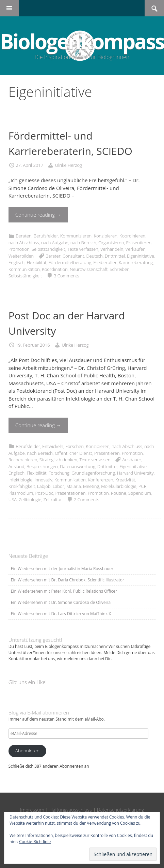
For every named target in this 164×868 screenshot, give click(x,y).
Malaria (74, 486)
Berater (53, 256)
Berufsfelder (46, 236)
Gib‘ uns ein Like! (28, 682)
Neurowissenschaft (89, 269)
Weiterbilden (21, 256)
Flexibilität (36, 262)
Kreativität (125, 480)
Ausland (17, 466)
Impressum (32, 810)
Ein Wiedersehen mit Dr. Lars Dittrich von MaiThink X (61, 614)
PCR (142, 486)
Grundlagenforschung (93, 473)
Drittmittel (115, 256)
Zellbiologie (30, 500)
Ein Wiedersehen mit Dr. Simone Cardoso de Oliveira (61, 602)
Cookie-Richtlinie (35, 842)
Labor (59, 486)
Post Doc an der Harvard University (67, 323)
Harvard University (135, 473)
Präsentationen (70, 493)
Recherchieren (23, 460)
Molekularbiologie (119, 486)
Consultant (73, 256)
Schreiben (120, 269)
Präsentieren (139, 243)
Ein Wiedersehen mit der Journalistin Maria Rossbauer (62, 569)
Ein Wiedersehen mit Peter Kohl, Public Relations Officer (64, 591)
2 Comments (87, 500)
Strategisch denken (59, 460)
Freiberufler (105, 262)
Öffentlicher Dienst (73, 453)
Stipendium (140, 493)
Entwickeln (53, 446)
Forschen (75, 446)
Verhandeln (112, 249)
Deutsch (94, 256)
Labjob (44, 486)
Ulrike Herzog (69, 165)
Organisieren (111, 243)
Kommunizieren (76, 236)
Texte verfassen (83, 249)
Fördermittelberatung (70, 262)
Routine (119, 493)
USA (13, 500)
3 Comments (67, 276)
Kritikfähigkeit (22, 486)
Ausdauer (132, 460)
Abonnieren (27, 751)
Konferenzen (101, 480)
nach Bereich (83, 243)
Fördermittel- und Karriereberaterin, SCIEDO (70, 143)
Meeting (91, 486)
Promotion (19, 249)
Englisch (17, 262)
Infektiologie (21, 480)
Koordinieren (132, 236)
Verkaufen (136, 249)
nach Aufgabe (55, 243)
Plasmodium (21, 493)
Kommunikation (24, 269)
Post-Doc (44, 493)
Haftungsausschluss (71, 810)
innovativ (44, 480)
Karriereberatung (136, 262)
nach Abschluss (24, 243)
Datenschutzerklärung (121, 810)
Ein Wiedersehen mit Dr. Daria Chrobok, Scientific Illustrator (68, 580)
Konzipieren (105, 236)
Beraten (23, 236)
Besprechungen (42, 466)
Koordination (55, 269)
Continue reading (38, 215)
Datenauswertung (78, 466)
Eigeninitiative (141, 256)
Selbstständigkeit (48, 249)
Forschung (59, 473)
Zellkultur (53, 500)
